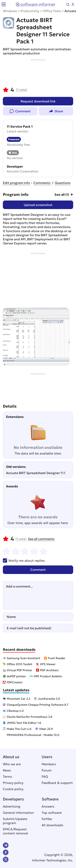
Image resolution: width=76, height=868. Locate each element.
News (7, 770)
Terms (7, 777)
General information (18, 813)
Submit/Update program (15, 821)
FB (6, 852)
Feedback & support (57, 783)
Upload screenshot (38, 205)
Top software (52, 813)
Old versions (16, 467)
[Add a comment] (38, 595)
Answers (48, 806)
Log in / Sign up (73, 4)
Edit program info (16, 183)
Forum (47, 770)
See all (62, 195)
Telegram (6, 845)
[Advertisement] (38, 72)
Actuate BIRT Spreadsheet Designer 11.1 (36, 473)
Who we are (12, 764)
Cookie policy (13, 789)
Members (49, 764)
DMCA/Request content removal (15, 831)
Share (59, 111)
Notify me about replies (24, 560)
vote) (22, 90)
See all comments (41, 539)
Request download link (38, 101)
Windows (10, 11)
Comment (23, 111)
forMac (47, 819)
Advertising (12, 806)
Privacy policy (13, 783)
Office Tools (52, 11)
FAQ (45, 777)
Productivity (30, 11)
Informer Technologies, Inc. (53, 860)
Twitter (6, 859)
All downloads (52, 825)
